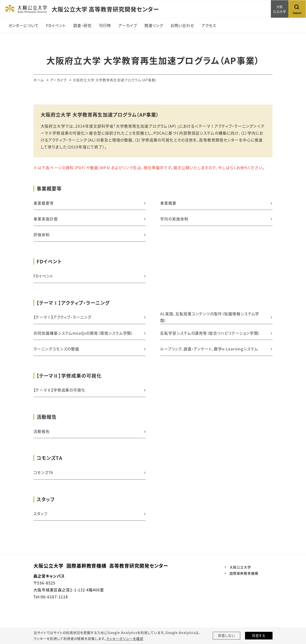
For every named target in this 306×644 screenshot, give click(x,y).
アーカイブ (58, 80)
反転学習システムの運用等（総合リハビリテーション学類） (210, 335)
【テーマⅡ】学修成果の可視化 (59, 392)
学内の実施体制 (174, 219)
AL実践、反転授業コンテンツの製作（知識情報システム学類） (210, 319)
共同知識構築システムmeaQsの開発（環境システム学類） (83, 335)
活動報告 (42, 434)
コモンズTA (44, 475)
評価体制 (42, 235)
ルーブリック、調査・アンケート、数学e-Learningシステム (209, 351)
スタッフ (40, 517)
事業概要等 (44, 203)
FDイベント (43, 277)
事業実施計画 (46, 219)
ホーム (39, 80)
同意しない (227, 636)
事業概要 (168, 203)
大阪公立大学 (240, 570)
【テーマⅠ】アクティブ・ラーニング (62, 318)
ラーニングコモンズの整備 (56, 351)
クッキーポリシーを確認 (125, 639)
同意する (259, 636)
